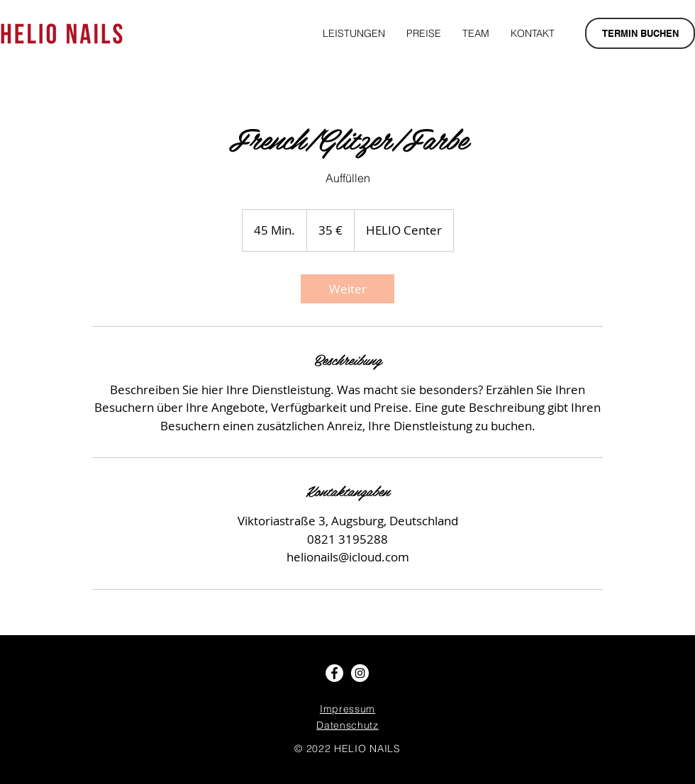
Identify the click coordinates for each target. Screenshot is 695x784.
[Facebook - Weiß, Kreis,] (334, 673)
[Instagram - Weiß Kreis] (360, 673)
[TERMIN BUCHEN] (640, 33)
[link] (347, 289)
